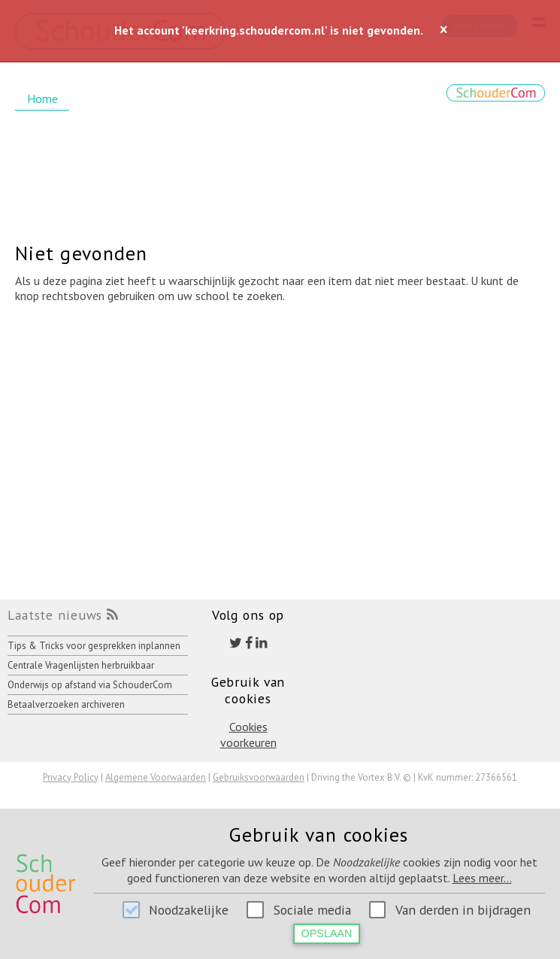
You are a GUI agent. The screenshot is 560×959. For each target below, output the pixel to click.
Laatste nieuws (55, 615)
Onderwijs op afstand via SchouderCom (90, 685)
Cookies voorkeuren (248, 734)
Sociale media (312, 910)
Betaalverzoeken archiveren (66, 704)
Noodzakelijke (189, 910)
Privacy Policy (71, 777)
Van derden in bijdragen (463, 910)
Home (42, 99)
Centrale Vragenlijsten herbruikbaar (81, 665)
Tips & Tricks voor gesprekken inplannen (94, 646)
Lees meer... (482, 878)
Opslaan (327, 933)
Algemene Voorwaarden (156, 777)
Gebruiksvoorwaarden (259, 777)
